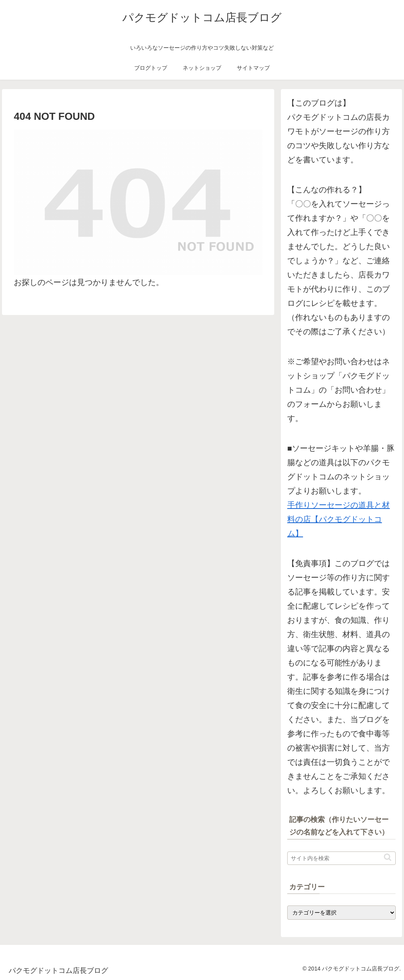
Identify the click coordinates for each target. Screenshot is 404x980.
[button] (388, 857)
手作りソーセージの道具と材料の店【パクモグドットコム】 (339, 519)
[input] (341, 858)
